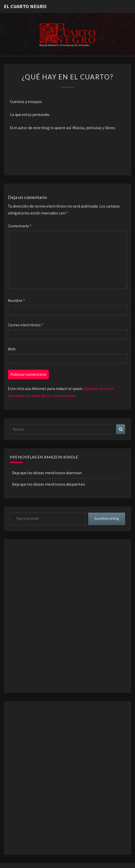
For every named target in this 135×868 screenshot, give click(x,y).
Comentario (20, 226)
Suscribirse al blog (107, 518)
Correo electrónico (26, 325)
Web (12, 349)
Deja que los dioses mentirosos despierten (48, 484)
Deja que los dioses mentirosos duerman (47, 473)
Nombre (16, 300)
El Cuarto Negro (25, 6)
